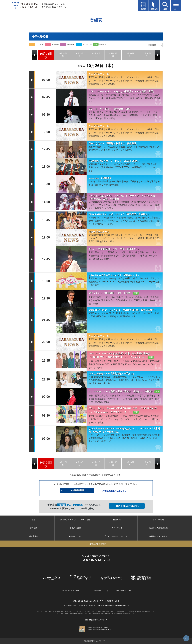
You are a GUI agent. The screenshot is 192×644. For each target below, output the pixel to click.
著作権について (75, 536)
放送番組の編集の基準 (158, 528)
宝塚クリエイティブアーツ (71, 591)
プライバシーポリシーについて (117, 536)
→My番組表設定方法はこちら (113, 491)
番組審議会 (34, 536)
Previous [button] (35, 55)
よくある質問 (75, 528)
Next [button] (157, 55)
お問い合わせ (158, 520)
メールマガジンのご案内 (96, 544)
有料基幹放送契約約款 (158, 536)
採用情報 (98, 591)
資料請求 (34, 528)
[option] (46, 55)
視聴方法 (117, 520)
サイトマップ (117, 528)
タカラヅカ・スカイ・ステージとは (75, 520)
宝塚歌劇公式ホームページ (95, 620)
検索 (34, 520)
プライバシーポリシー (123, 591)
